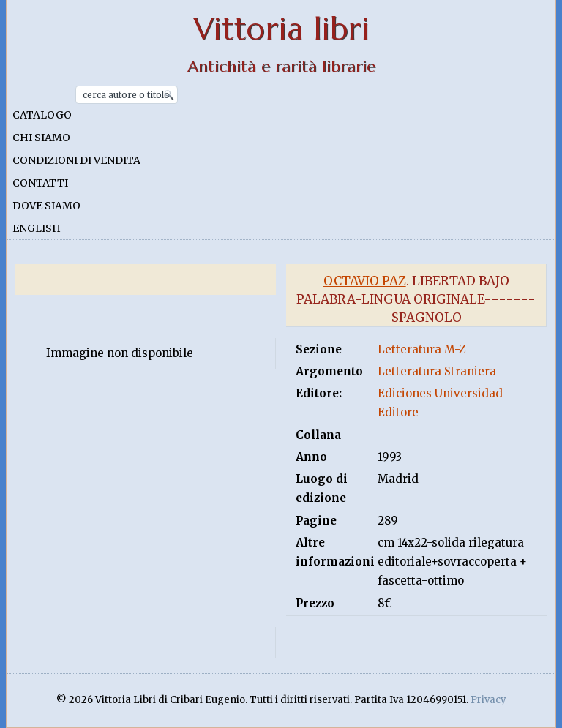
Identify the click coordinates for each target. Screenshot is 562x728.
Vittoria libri (281, 29)
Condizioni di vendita (76, 160)
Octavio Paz (365, 281)
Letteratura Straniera (437, 371)
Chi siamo (41, 138)
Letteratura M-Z (422, 349)
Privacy (488, 700)
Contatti (40, 183)
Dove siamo (46, 206)
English (37, 228)
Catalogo (42, 115)
